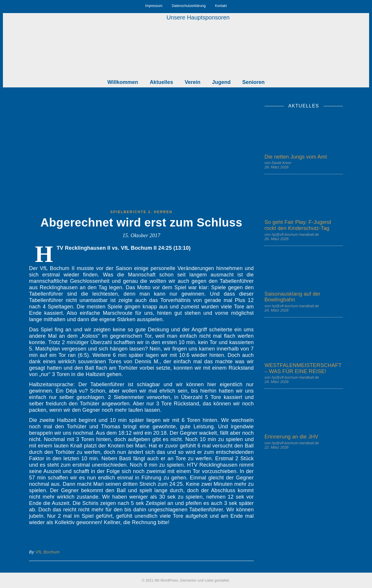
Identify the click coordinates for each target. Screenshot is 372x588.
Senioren (253, 82)
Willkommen (123, 82)
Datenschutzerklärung (189, 6)
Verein (192, 82)
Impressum (154, 6)
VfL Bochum (48, 552)
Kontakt (221, 6)
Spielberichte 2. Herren (142, 212)
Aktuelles (161, 82)
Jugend (221, 82)
